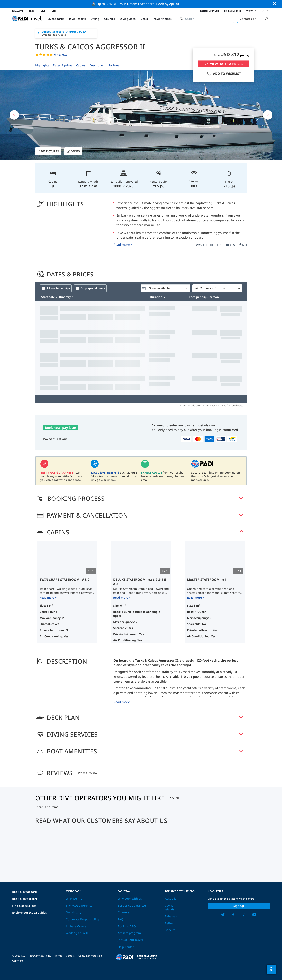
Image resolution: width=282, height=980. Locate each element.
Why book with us (130, 898)
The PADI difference (79, 905)
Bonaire (170, 930)
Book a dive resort (25, 899)
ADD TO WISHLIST (223, 74)
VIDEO (73, 151)
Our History (73, 912)
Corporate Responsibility (82, 919)
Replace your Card (210, 11)
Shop (32, 11)
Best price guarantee (132, 905)
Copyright (18, 961)
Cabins (81, 65)
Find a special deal (25, 906)
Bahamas (171, 916)
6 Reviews (61, 55)
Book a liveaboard (25, 892)
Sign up (239, 906)
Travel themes (162, 19)
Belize (169, 923)
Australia (171, 898)
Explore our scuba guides (30, 913)
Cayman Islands (170, 907)
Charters (124, 912)
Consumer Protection (90, 956)
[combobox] (206, 19)
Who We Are (74, 898)
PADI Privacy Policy (41, 956)
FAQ (121, 919)
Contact (70, 956)
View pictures (48, 151)
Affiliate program (129, 933)
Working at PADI (77, 933)
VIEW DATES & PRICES (223, 64)
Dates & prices (63, 65)
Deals (144, 19)
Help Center (126, 947)
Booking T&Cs (127, 926)
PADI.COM (18, 11)
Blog (54, 11)
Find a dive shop (233, 11)
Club (43, 11)
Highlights (42, 65)
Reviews (114, 65)
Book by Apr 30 (168, 4)
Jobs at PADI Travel (130, 940)
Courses (110, 19)
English (252, 11)
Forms (59, 956)
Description (97, 65)
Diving (95, 19)
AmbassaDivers (76, 926)
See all (174, 798)
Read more (122, 245)
